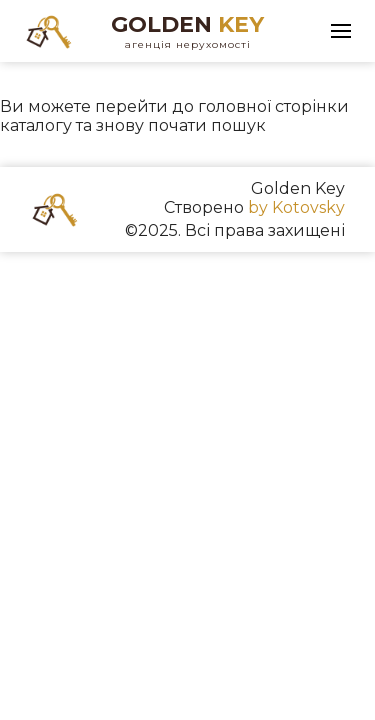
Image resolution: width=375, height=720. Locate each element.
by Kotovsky (296, 207)
